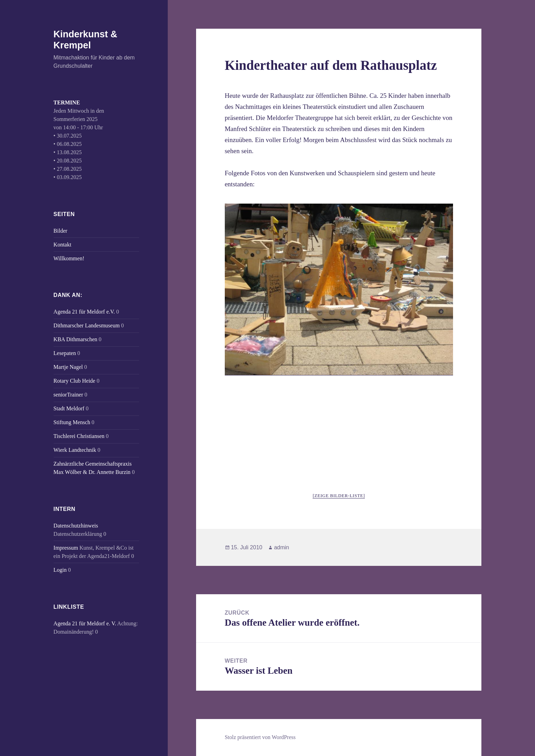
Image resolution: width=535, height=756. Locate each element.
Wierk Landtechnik (75, 450)
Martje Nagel (68, 367)
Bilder (61, 231)
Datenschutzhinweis (76, 526)
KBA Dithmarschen (76, 339)
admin (282, 547)
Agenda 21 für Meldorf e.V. (84, 312)
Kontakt (63, 245)
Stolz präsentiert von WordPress (260, 737)
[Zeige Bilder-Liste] (339, 496)
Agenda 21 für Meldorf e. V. (85, 623)
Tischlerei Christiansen (79, 436)
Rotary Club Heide (75, 381)
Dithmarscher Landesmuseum (87, 325)
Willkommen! (69, 258)
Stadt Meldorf (69, 408)
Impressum (66, 548)
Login (60, 570)
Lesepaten (65, 353)
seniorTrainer (68, 395)
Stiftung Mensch (72, 422)
